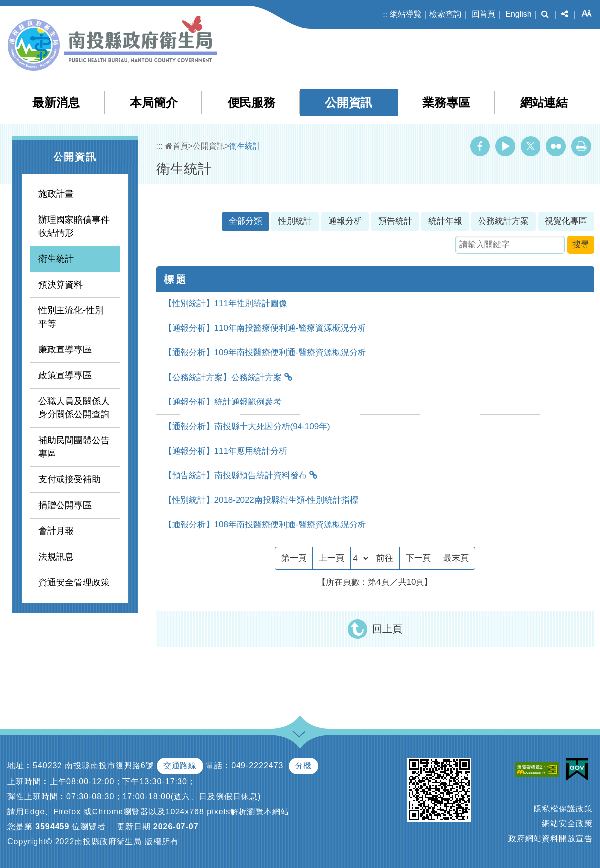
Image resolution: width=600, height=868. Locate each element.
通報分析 (345, 221)
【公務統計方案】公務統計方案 (223, 377)
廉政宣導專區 (65, 349)
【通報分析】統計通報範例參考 (223, 402)
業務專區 (446, 102)
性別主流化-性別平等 (71, 317)
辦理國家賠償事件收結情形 (74, 226)
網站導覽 (406, 14)
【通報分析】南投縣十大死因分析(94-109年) (247, 427)
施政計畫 (56, 194)
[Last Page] (456, 558)
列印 (581, 146)
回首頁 (483, 14)
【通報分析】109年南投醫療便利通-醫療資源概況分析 (265, 353)
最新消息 (56, 102)
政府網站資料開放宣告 (550, 839)
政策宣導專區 (65, 375)
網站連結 (544, 102)
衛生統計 (56, 259)
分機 (303, 766)
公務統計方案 (503, 221)
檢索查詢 (445, 14)
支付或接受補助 (69, 479)
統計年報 (445, 221)
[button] (545, 14)
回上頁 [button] (387, 629)
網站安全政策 (567, 824)
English (518, 14)
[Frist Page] (294, 558)
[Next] (418, 558)
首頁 (177, 146)
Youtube (505, 146)
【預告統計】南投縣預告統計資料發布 (235, 476)
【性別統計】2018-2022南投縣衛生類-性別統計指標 (261, 500)
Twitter (531, 146)
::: (385, 15)
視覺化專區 (566, 221)
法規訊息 (56, 557)
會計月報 (56, 531)
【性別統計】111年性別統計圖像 (225, 304)
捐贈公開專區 (65, 505)
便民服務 (251, 102)
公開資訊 (349, 102)
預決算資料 (60, 285)
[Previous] (331, 558)
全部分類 (245, 221)
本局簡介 (154, 102)
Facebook (480, 146)
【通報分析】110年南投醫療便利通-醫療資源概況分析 (265, 328)
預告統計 (395, 221)
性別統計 (295, 221)
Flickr (556, 146)
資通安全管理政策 (74, 582)
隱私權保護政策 (563, 809)
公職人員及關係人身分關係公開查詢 (74, 408)
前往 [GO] (385, 558)
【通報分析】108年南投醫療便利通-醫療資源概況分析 (265, 525)
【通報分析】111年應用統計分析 (225, 451)
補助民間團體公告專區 (74, 447)
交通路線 (180, 766)
